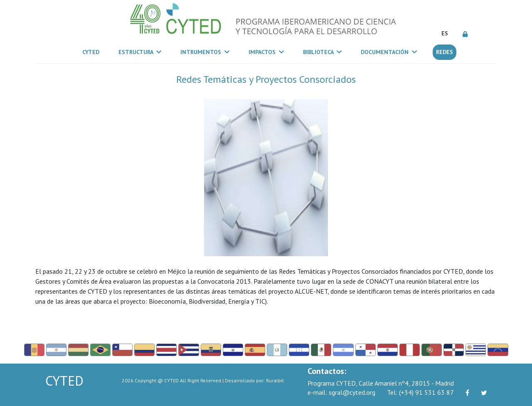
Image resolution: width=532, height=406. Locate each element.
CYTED (92, 52)
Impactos (266, 52)
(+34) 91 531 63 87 (420, 392)
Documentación (389, 52)
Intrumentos (205, 52)
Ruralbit (275, 380)
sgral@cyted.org (341, 392)
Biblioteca (322, 52)
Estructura (140, 52)
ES (445, 33)
